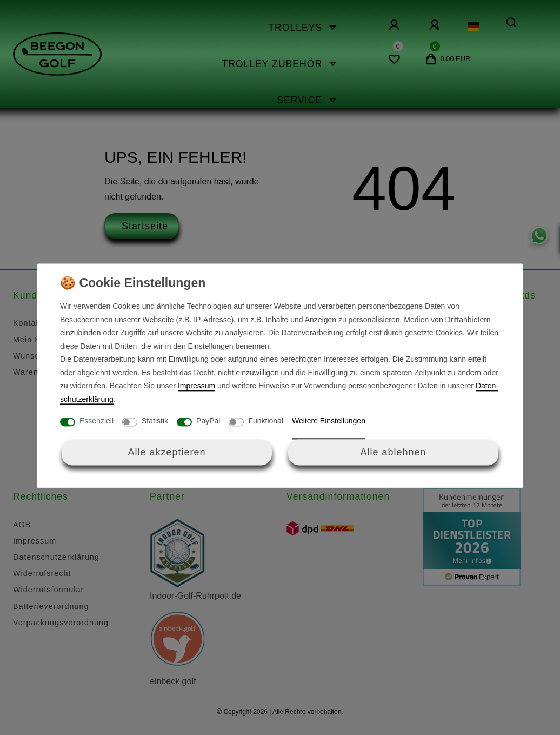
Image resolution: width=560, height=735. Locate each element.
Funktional (266, 421)
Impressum (196, 386)
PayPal (208, 421)
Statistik (155, 421)
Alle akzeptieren (166, 452)
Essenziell (96, 421)
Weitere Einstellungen (329, 421)
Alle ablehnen (393, 452)
